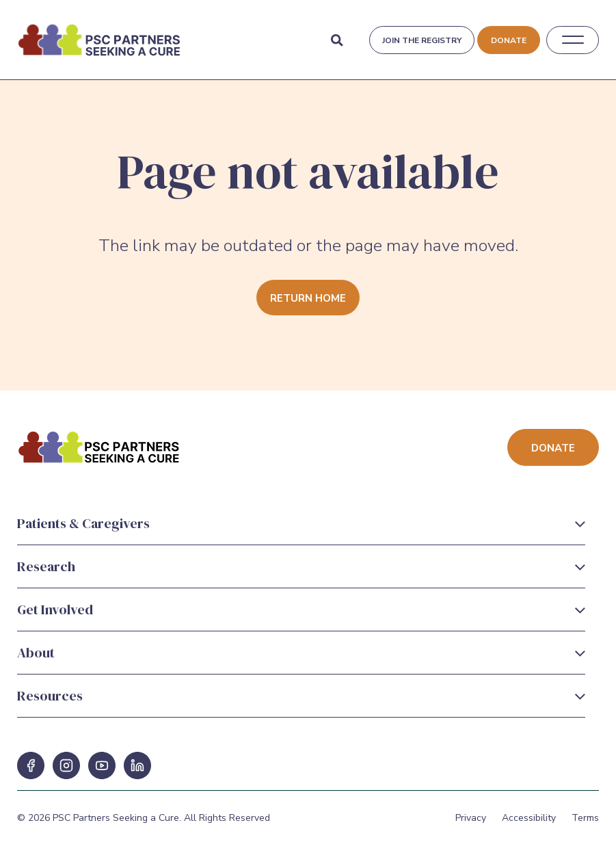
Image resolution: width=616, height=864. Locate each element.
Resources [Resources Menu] (50, 696)
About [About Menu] (36, 653)
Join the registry (422, 40)
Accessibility (529, 818)
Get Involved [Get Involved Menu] (55, 610)
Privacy (471, 818)
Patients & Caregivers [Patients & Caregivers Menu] (83, 523)
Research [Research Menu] (46, 566)
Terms (585, 818)
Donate (509, 40)
